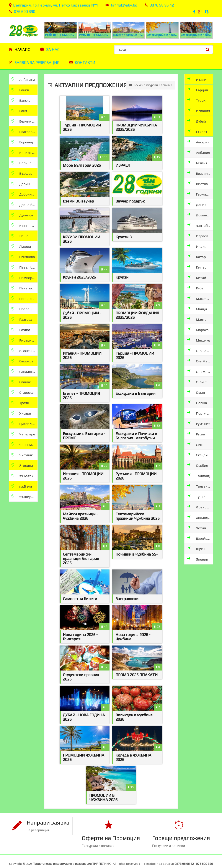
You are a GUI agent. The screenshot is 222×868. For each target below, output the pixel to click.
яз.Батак (22, 475)
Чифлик (22, 455)
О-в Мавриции (200, 361)
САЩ (195, 444)
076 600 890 (24, 11)
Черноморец (24, 444)
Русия (196, 434)
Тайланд (198, 475)
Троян (20, 402)
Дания (197, 204)
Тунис (196, 496)
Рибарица (23, 340)
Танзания (199, 486)
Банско (21, 100)
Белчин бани (24, 121)
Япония (197, 559)
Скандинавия (200, 455)
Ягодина (22, 465)
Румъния (198, 423)
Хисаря (21, 413)
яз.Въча (22, 486)
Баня (19, 110)
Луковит (22, 246)
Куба (195, 288)
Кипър (197, 267)
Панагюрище (24, 288)
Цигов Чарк (24, 423)
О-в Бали (199, 350)
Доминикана (200, 215)
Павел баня (24, 267)
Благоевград (24, 131)
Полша (197, 402)
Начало (22, 49)
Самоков (22, 361)
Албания (198, 152)
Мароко (198, 329)
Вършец (22, 173)
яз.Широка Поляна (24, 496)
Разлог (21, 329)
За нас (53, 49)
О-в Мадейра (200, 371)
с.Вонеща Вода (24, 350)
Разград (22, 319)
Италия (198, 79)
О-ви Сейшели (200, 382)
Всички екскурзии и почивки (151, 85)
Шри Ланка (200, 549)
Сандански (24, 371)
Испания (198, 110)
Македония (200, 298)
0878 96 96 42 (162, 5)
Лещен (21, 236)
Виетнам (199, 183)
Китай (196, 277)
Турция (197, 100)
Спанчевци (24, 382)
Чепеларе (23, 434)
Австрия (198, 142)
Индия (197, 246)
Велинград (24, 163)
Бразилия (199, 173)
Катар (196, 256)
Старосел (23, 392)
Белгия (197, 163)
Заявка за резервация (37, 62)
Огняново (23, 256)
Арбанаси (23, 79)
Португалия (200, 413)
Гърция (197, 90)
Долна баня (24, 204)
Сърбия (197, 465)
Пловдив (23, 298)
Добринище (24, 194)
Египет (197, 131)
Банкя (20, 90)
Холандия (199, 517)
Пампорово (24, 277)
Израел (197, 236)
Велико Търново (24, 152)
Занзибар (199, 225)
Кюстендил (24, 225)
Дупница (22, 215)
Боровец (22, 142)
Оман (196, 392)
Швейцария (200, 538)
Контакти (85, 62)
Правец (21, 309)
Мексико (198, 340)
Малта (197, 319)
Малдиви (199, 309)
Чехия (196, 528)
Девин (21, 183)
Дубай (196, 121)
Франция (199, 507)
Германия (199, 194)
